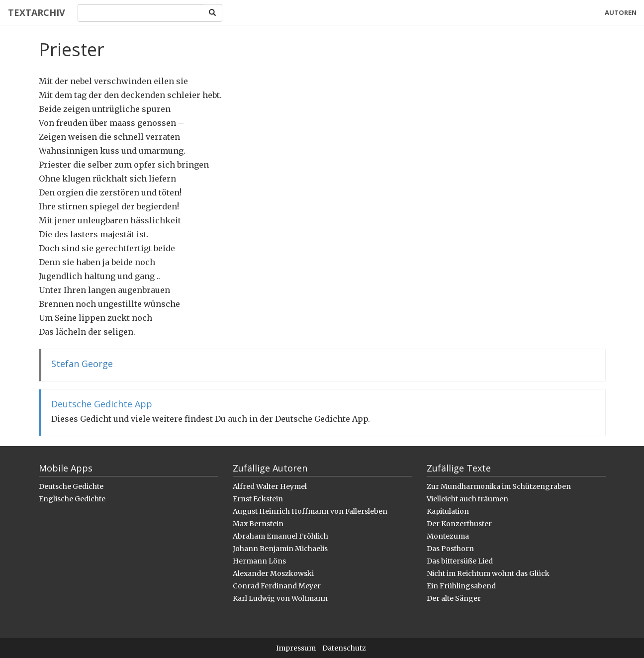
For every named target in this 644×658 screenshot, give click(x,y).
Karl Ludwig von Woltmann (280, 598)
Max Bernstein (258, 524)
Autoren (621, 12)
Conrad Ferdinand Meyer (277, 586)
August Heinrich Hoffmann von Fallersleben (310, 511)
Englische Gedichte (72, 499)
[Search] (140, 13)
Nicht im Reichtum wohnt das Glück (488, 573)
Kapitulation (448, 511)
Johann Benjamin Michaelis (280, 549)
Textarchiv (36, 12)
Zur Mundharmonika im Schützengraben (499, 486)
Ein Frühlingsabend (461, 586)
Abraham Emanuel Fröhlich (280, 536)
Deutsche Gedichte (71, 486)
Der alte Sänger (454, 598)
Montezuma (448, 536)
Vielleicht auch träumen (467, 499)
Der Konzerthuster (459, 524)
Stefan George (82, 364)
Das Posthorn (450, 549)
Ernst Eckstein (258, 499)
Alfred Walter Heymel (270, 486)
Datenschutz (344, 648)
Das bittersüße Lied (460, 561)
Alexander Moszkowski (273, 573)
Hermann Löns (259, 561)
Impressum (296, 648)
